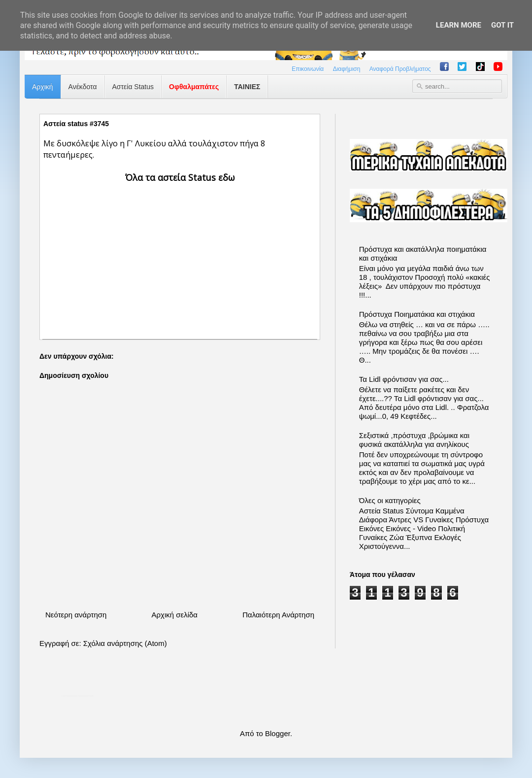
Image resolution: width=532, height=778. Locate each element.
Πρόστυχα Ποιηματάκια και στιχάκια (417, 314)
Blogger (278, 733)
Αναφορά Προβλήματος (400, 69)
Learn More (459, 25)
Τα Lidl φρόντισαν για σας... (404, 379)
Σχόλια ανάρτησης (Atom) (125, 643)
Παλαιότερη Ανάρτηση (278, 615)
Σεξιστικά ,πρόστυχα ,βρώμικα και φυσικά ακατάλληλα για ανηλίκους (414, 440)
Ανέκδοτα (83, 87)
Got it (502, 25)
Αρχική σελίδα (174, 615)
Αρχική (43, 87)
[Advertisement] (180, 253)
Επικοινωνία (308, 69)
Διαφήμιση (347, 69)
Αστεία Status (133, 87)
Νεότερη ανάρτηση (76, 615)
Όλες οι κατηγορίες (390, 500)
